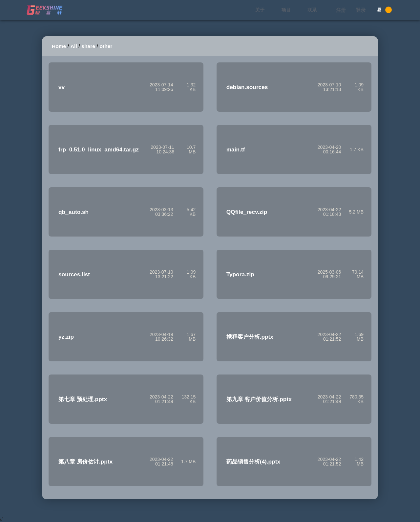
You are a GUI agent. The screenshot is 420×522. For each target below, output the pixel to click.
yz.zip (66, 337)
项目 (286, 10)
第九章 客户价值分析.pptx (259, 399)
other (106, 46)
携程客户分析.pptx (250, 337)
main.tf (236, 149)
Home (59, 46)
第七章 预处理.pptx (83, 399)
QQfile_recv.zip (247, 212)
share (88, 46)
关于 (260, 10)
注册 (341, 10)
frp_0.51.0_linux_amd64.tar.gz (99, 149)
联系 (312, 10)
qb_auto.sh (73, 212)
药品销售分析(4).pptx (253, 462)
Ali (74, 46)
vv (62, 87)
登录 (361, 10)
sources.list (74, 274)
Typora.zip (240, 274)
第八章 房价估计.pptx (85, 462)
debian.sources (247, 87)
